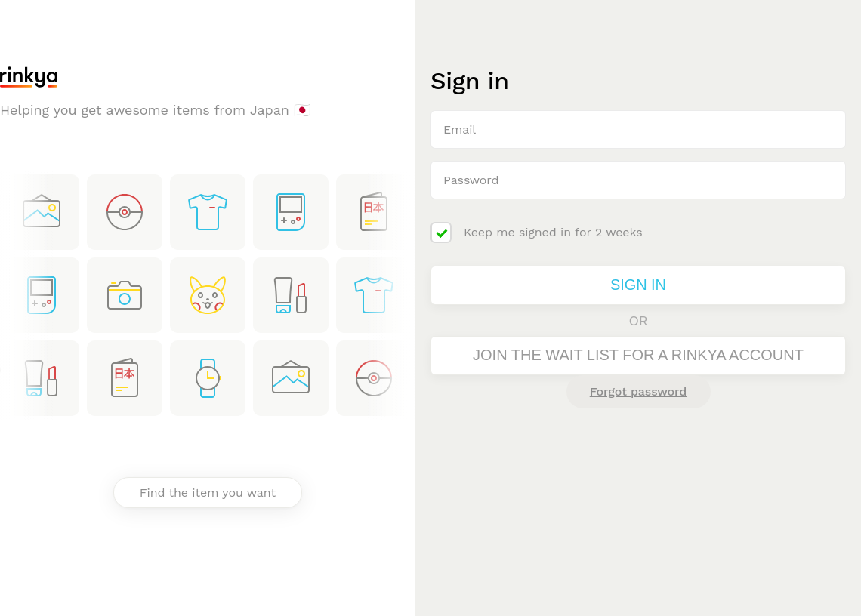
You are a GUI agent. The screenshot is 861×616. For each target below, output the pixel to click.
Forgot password (639, 391)
